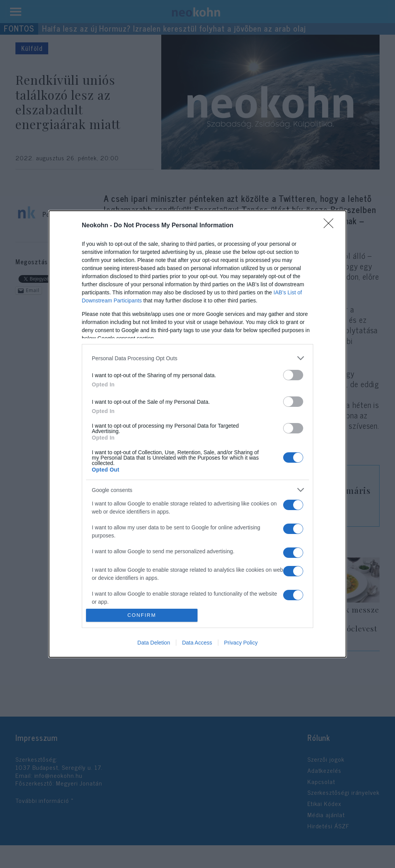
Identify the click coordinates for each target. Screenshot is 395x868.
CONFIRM (142, 615)
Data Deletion (154, 643)
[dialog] (197, 434)
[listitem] (197, 358)
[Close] (331, 226)
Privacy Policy (241, 643)
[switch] (293, 375)
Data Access (197, 643)
